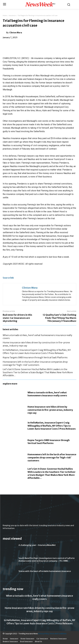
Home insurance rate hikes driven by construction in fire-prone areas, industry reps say (50, 410)
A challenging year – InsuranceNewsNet (37, 545)
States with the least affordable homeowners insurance (45, 571)
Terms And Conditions (58, 634)
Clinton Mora (16, 33)
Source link (8, 278)
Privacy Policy (44, 634)
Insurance (12, 16)
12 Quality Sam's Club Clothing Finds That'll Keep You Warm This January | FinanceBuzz (59, 318)
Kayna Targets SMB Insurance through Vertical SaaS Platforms (35, 357)
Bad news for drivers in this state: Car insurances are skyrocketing (17, 318)
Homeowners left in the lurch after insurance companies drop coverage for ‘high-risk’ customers (52, 457)
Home (5, 16)
